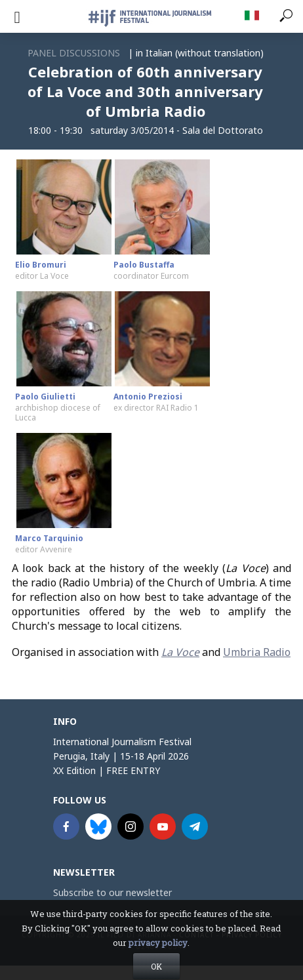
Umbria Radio (257, 652)
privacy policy (158, 958)
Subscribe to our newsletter (112, 892)
